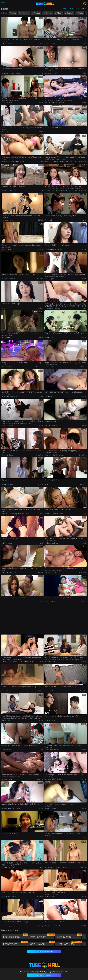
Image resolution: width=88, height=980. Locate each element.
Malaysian (25, 13)
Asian (13, 13)
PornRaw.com (42, 936)
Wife (46, 308)
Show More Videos (44, 952)
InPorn (84, 132)
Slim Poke (48, 161)
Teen (47, 44)
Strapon (4, 396)
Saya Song (56, 161)
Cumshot (5, 132)
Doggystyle (21, 161)
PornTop (83, 396)
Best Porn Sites (69, 943)
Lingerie (9, 926)
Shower (9, 44)
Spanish (70, 13)
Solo (3, 484)
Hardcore (12, 279)
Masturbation (10, 484)
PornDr (84, 103)
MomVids (40, 338)
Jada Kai (5, 662)
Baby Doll (5, 808)
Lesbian (71, 191)
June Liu (48, 514)
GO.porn (40, 191)
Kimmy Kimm (49, 191)
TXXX (84, 73)
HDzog (41, 426)
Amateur (48, 602)
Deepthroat (5, 73)
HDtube (41, 44)
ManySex (83, 691)
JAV (51, 691)
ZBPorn (41, 103)
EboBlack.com (15, 936)
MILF (3, 44)
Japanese (48, 455)
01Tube (84, 367)
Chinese (48, 720)
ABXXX (41, 132)
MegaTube (83, 161)
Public (47, 543)
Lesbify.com (15, 943)
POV (46, 396)
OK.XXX (41, 161)
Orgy (11, 367)
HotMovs (83, 484)
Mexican (48, 13)
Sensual (37, 13)
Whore (59, 13)
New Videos (68, 8)
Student (9, 691)
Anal (27, 514)
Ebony (47, 750)
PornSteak (40, 897)
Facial (11, 455)
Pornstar (78, 191)
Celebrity (5, 279)
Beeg (85, 514)
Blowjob (52, 44)
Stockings (10, 426)
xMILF (41, 543)
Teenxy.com (69, 936)
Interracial (5, 220)
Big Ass (18, 73)
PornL (84, 279)
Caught (9, 249)
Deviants (83, 44)
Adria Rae (59, 191)
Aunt (46, 338)
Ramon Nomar (50, 867)
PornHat (40, 73)
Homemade (49, 103)
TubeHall (45, 4)
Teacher (59, 867)
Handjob (10, 103)
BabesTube (82, 191)
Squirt (14, 897)
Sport (4, 426)
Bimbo (80, 13)
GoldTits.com (42, 943)
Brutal (12, 73)
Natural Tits (72, 161)
